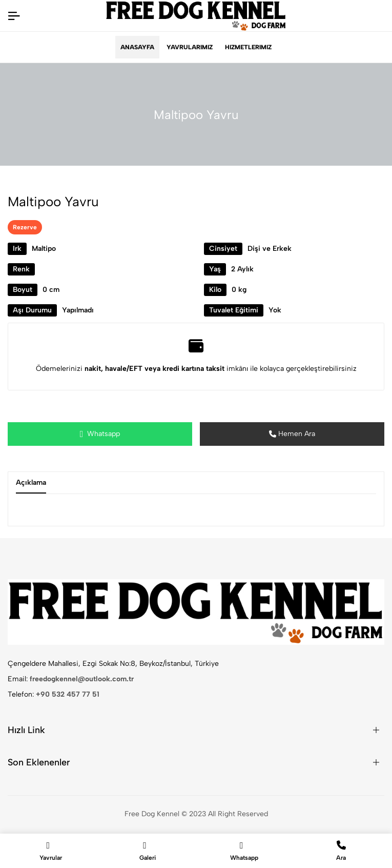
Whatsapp (100, 434)
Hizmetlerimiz (248, 47)
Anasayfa (137, 47)
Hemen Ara (292, 434)
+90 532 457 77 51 (68, 694)
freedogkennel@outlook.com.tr (82, 679)
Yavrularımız (190, 47)
